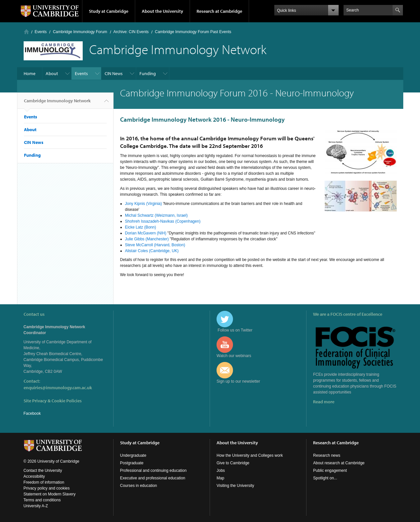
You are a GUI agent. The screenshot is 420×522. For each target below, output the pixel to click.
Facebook (32, 413)
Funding (148, 73)
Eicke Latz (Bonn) (141, 227)
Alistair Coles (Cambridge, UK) (152, 251)
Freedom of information (44, 482)
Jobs (221, 471)
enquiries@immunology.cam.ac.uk (58, 388)
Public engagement (330, 471)
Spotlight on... (325, 478)
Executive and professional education (153, 478)
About (52, 73)
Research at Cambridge (219, 11)
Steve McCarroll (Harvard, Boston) (155, 245)
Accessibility (34, 476)
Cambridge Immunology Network (57, 103)
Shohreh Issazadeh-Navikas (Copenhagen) (163, 221)
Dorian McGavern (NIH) (146, 233)
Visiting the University (235, 486)
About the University (162, 11)
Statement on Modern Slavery (50, 494)
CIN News (114, 73)
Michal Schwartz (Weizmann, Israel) (156, 215)
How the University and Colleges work (250, 455)
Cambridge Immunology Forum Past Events (193, 32)
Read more (324, 402)
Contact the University (43, 471)
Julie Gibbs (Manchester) (147, 239)
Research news (327, 455)
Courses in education (139, 486)
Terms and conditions (42, 500)
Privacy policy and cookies (47, 488)
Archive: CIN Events (131, 32)
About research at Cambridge (339, 463)
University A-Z (36, 506)
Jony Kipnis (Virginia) (144, 204)
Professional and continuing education (153, 471)
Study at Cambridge (109, 11)
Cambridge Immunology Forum (80, 32)
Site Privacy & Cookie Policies (53, 401)
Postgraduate (132, 463)
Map (220, 478)
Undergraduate (133, 455)
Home (26, 32)
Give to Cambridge (233, 463)
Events (41, 32)
